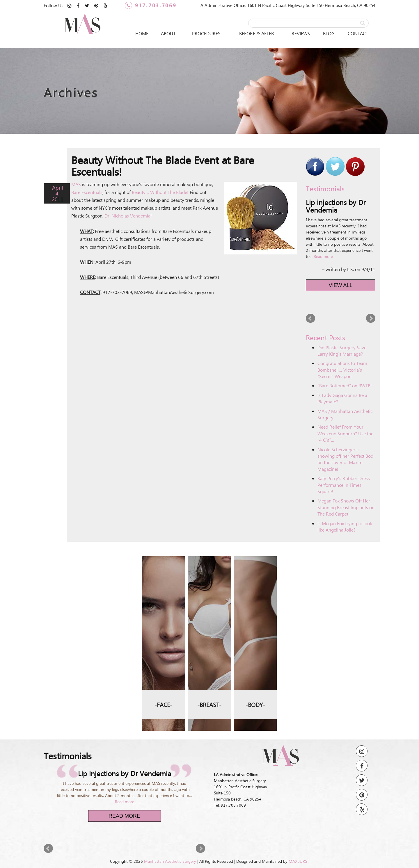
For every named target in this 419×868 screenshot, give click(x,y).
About (168, 33)
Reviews (301, 33)
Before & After (257, 33)
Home (142, 33)
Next (371, 318)
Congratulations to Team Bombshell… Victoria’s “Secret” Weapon (342, 370)
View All (341, 285)
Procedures (206, 33)
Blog (329, 33)
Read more (323, 256)
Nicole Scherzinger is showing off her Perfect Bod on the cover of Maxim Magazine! (345, 459)
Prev (310, 318)
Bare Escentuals (87, 192)
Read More (124, 816)
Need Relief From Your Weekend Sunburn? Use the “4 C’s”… (345, 433)
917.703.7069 (151, 5)
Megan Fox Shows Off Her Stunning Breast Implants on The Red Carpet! (346, 507)
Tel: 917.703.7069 (230, 805)
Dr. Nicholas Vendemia (127, 216)
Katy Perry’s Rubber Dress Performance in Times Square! (344, 485)
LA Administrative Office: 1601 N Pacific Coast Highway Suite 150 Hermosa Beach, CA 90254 (287, 5)
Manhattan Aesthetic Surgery (170, 861)
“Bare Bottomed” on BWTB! (345, 385)
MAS (76, 184)
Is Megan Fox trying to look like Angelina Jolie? (345, 526)
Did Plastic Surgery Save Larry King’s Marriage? (342, 351)
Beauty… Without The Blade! (161, 192)
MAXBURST (299, 861)
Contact (358, 33)
